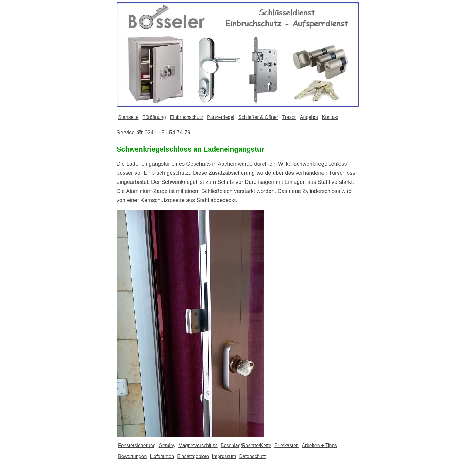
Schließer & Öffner (258, 117)
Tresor (289, 117)
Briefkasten (287, 445)
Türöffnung (154, 117)
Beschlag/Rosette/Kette (246, 445)
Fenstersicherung (137, 445)
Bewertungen (132, 456)
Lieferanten (162, 456)
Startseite (128, 117)
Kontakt (330, 117)
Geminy (167, 445)
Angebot (309, 117)
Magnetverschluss (198, 445)
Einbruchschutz (187, 117)
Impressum (224, 456)
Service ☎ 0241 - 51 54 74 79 (153, 133)
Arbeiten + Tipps (319, 445)
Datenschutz (252, 456)
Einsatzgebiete (193, 456)
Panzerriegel (221, 117)
